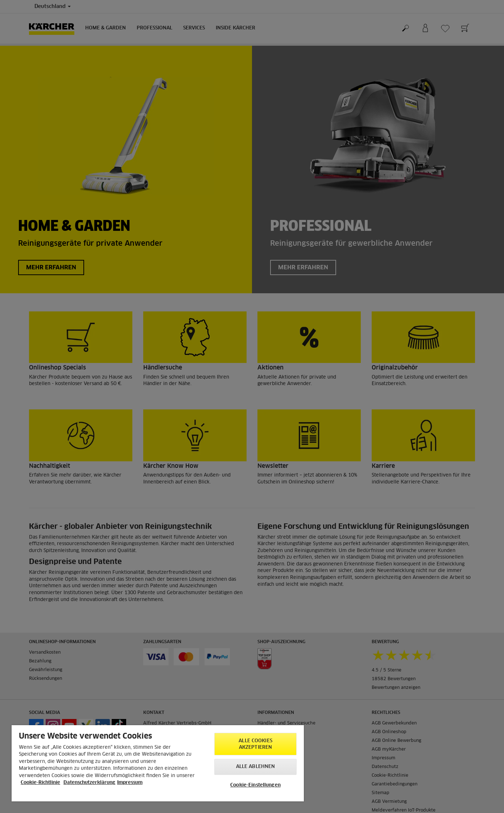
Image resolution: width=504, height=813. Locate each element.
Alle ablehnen (256, 767)
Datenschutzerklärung (89, 783)
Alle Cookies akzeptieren (255, 744)
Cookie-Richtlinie (40, 783)
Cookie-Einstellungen (255, 785)
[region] (158, 763)
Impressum (130, 783)
